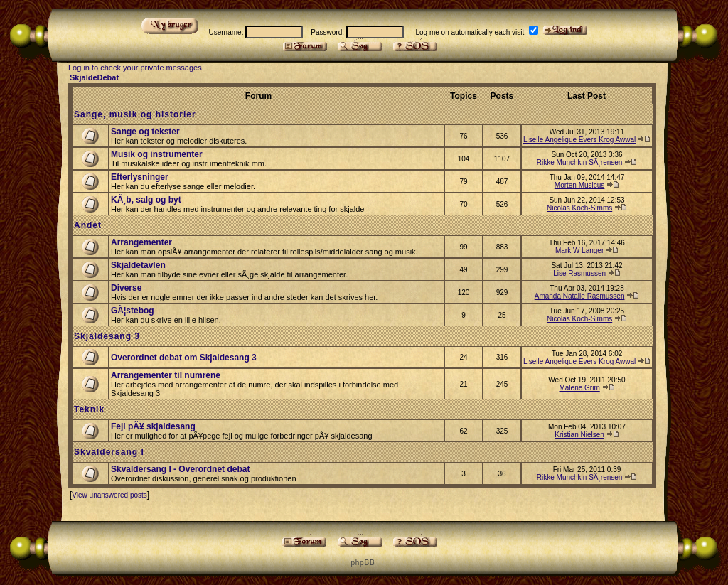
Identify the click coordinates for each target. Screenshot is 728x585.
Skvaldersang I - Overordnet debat (180, 469)
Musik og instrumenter (157, 154)
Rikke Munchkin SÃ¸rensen (580, 162)
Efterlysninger (140, 177)
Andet (88, 225)
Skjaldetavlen (138, 265)
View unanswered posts (109, 495)
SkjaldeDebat (94, 77)
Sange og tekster (145, 132)
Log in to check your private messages (135, 68)
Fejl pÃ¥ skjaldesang (153, 426)
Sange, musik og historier (135, 114)
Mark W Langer (579, 251)
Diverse (126, 288)
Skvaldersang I (109, 452)
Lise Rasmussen (579, 273)
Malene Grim (579, 388)
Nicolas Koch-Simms (579, 208)
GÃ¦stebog (133, 311)
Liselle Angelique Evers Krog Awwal (579, 140)
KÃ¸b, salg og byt (146, 200)
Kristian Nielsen (579, 435)
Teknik (89, 409)
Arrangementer (141, 242)
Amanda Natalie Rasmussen (580, 296)
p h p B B (362, 563)
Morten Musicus (580, 185)
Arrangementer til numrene (166, 375)
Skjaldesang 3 (107, 336)
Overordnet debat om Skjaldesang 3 (184, 358)
